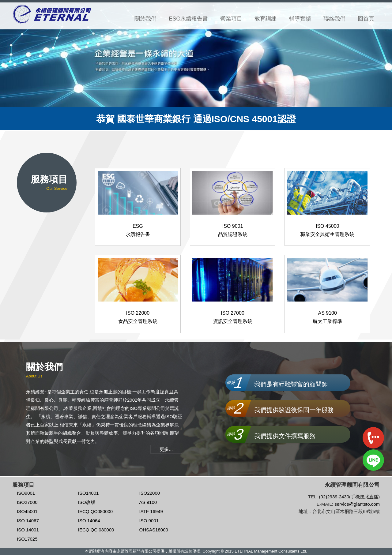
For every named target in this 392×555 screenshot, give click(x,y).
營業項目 (231, 19)
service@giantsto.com (357, 504)
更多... (166, 449)
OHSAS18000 (154, 530)
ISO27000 (27, 502)
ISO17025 (27, 539)
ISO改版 (87, 502)
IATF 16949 (151, 511)
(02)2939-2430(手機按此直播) (349, 497)
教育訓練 (266, 19)
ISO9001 (26, 493)
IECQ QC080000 (95, 511)
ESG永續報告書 (188, 19)
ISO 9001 (149, 521)
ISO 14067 (28, 521)
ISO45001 (27, 511)
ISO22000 (150, 493)
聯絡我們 (334, 19)
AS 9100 (148, 502)
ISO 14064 (89, 521)
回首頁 (366, 19)
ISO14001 (89, 493)
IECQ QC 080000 (96, 530)
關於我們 (145, 19)
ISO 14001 (28, 530)
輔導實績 (300, 19)
